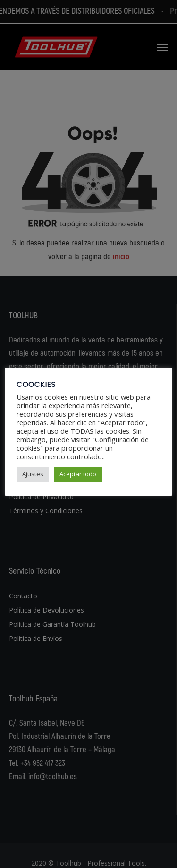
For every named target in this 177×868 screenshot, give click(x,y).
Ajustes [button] (33, 474)
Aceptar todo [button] (78, 474)
